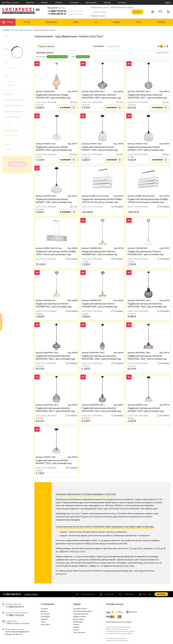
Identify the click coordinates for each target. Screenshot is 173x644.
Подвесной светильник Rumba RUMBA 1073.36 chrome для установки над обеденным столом (102, 201)
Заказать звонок (31, 594)
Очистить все (162, 53)
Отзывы (59, 2)
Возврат (45, 2)
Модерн (11, 81)
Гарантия (30, 2)
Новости (76, 627)
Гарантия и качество (81, 614)
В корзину (67, 108)
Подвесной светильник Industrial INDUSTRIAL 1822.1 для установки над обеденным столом (101, 410)
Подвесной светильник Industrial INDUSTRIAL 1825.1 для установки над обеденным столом (101, 96)
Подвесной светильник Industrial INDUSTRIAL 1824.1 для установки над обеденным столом (147, 357)
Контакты (122, 2)
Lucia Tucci (12, 135)
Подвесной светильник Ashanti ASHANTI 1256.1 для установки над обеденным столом (54, 201)
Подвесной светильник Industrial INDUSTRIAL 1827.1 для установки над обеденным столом (55, 410)
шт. (143, 594)
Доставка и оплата (10, 2)
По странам (45, 614)
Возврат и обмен (80, 617)
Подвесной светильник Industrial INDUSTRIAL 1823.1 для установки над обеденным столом (55, 357)
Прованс (11, 85)
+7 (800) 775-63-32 (65, 11)
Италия (11, 149)
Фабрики (44, 611)
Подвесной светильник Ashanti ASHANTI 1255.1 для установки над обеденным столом (145, 410)
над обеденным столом (57, 57)
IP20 (10, 122)
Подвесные (13, 68)
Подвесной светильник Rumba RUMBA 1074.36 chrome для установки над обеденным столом (148, 201)
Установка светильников (83, 611)
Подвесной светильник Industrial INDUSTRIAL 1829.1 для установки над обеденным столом (147, 305)
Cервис (77, 604)
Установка (74, 2)
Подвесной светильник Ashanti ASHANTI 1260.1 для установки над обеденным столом (100, 148)
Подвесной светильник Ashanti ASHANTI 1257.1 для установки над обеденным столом (145, 148)
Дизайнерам (91, 2)
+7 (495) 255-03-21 (65, 14)
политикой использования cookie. (120, 633)
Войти (168, 2)
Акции (43, 622)
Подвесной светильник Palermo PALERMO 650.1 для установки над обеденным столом (99, 253)
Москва (62, 8)
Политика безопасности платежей (118, 622)
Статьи (76, 630)
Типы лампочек (79, 632)
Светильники (26, 30)
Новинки (44, 619)
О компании (48, 604)
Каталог (8, 22)
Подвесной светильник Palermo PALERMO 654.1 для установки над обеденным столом (99, 305)
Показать (17, 164)
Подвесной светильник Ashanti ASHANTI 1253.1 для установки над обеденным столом (54, 462)
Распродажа (45, 617)
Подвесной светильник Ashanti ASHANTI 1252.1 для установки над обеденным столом (54, 148)
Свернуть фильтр (46, 46)
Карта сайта (45, 624)
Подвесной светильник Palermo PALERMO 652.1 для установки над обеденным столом (145, 253)
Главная (6, 30)
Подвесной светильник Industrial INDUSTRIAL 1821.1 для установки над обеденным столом (147, 96)
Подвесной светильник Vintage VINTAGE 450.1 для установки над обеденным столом (53, 96)
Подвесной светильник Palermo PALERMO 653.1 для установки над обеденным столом (53, 305)
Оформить (161, 594)
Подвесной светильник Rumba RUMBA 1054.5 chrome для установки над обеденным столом (56, 253)
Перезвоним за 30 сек (100, 8)
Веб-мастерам (79, 619)
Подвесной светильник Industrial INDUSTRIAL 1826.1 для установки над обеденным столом (101, 357)
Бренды (107, 2)
